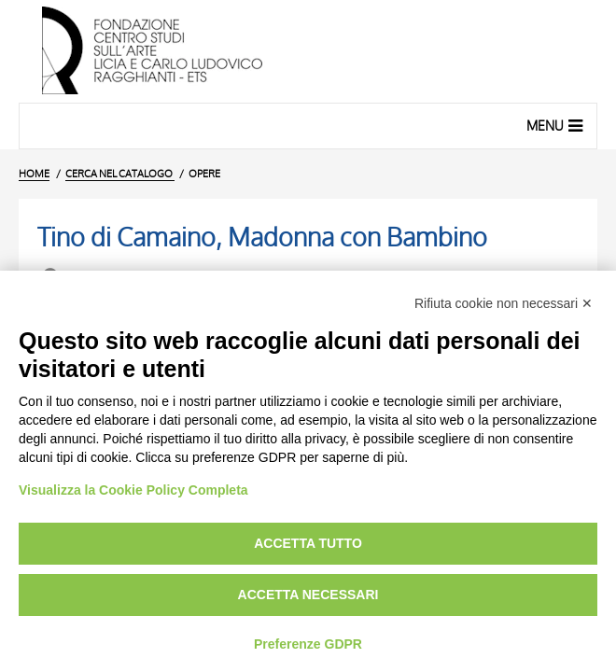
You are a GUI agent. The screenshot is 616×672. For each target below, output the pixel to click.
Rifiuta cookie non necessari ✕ (504, 303)
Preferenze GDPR (308, 644)
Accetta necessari (308, 595)
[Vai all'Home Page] (308, 51)
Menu (557, 125)
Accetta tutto (308, 543)
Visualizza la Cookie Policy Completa (133, 490)
